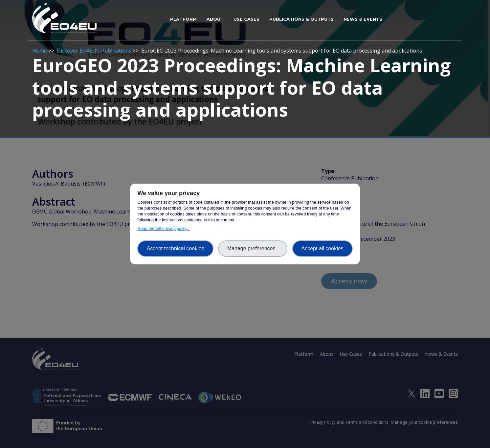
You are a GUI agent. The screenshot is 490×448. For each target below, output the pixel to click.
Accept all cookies (323, 248)
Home (40, 51)
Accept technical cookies (175, 248)
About (215, 19)
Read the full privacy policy (163, 228)
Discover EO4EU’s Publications (94, 51)
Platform (183, 19)
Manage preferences (253, 248)
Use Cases (246, 19)
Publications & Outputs (301, 19)
